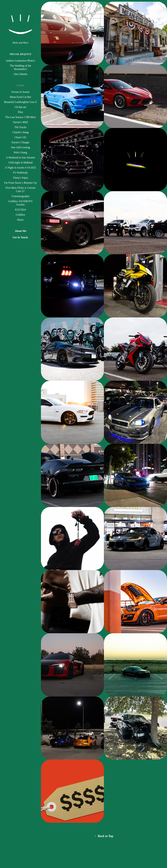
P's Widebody (20, 173)
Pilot (20, 112)
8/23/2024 (20, 210)
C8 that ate (20, 107)
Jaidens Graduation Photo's (20, 61)
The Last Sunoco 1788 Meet (20, 117)
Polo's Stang (20, 152)
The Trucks (20, 127)
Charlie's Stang (21, 132)
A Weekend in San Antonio (20, 157)
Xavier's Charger (20, 142)
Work (20, 86)
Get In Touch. (20, 237)
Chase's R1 (20, 137)
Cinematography (21, 196)
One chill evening (20, 147)
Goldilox (20, 215)
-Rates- (20, 220)
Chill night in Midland (20, 163)
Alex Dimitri (20, 74)
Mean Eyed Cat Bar (21, 97)
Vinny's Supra (20, 178)
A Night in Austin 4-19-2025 (20, 168)
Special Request (20, 54)
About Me (20, 231)
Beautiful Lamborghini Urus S (20, 102)
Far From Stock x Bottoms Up (20, 183)
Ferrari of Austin (21, 92)
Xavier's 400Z (20, 122)
